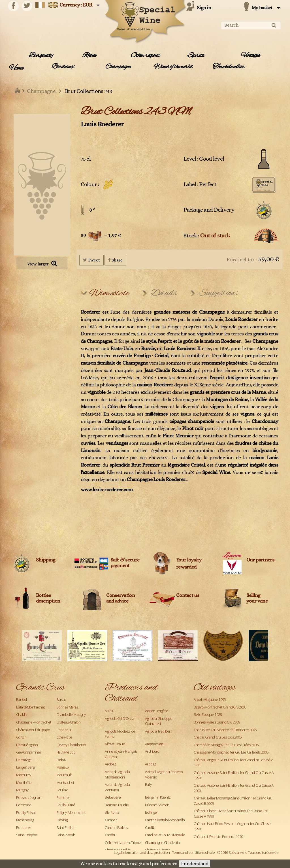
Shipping (45, 560)
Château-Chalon (69, 722)
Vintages (251, 56)
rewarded (186, 567)
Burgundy (41, 56)
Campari (111, 820)
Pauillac (62, 790)
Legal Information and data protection (142, 852)
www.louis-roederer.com (107, 490)
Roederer (24, 827)
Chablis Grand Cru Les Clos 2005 (218, 737)
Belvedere (113, 797)
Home (16, 68)
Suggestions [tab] (218, 293)
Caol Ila (150, 827)
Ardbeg (110, 764)
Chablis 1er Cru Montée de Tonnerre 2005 (225, 730)
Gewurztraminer (29, 752)
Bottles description (48, 598)
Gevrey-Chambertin (71, 745)
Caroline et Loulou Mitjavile (165, 835)
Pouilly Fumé (66, 805)
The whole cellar (229, 67)
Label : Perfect (200, 184)
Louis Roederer (102, 124)
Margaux (63, 767)
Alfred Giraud (115, 744)
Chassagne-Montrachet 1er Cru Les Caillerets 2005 (231, 752)
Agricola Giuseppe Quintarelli (159, 721)
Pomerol (63, 797)
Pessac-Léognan (29, 797)
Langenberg (25, 767)
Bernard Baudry (117, 805)
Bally (148, 784)
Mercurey (24, 775)
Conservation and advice (121, 598)
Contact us (188, 595)
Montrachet (65, 782)
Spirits (196, 56)
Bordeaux (63, 67)
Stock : (207, 235)
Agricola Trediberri (159, 731)
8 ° (92, 210)
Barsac (61, 699)
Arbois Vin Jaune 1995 (210, 699)
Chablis (22, 714)
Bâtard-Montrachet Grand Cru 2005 (220, 707)
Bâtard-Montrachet (30, 707)
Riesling (62, 820)
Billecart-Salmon (157, 805)
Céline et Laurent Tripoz (123, 843)
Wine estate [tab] (109, 293)
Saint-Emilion (66, 827)
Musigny (22, 790)
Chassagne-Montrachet (34, 722)
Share (115, 260)
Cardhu (110, 835)
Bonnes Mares (67, 707)
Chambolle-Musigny (71, 714)
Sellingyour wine (257, 598)
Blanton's (112, 812)
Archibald (152, 751)
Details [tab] (164, 293)
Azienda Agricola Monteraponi (117, 774)
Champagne (118, 67)
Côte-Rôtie (64, 737)
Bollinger (152, 812)
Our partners (260, 560)
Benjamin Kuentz (158, 797)
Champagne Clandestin (162, 843)
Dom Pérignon (27, 745)
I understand (195, 864)
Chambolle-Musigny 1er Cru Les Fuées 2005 (226, 745)
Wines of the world (173, 67)
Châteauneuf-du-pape (33, 730)
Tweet (91, 260)
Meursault (64, 775)
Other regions (145, 56)
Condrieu (63, 730)
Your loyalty (189, 560)
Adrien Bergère (156, 711)
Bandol (22, 699)
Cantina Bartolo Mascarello (165, 820)
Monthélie (24, 782)
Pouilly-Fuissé (26, 812)
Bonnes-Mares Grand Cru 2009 (217, 722)
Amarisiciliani (154, 744)
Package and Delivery (209, 210)
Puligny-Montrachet (71, 812)
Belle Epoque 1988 (208, 714)
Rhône (89, 56)
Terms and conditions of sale (193, 852)
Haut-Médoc (66, 752)
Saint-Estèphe (27, 835)
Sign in (204, 8)
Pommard (24, 805)
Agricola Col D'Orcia (119, 718)
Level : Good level (204, 159)
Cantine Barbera (117, 827)
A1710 (109, 711)
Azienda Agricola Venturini (117, 787)
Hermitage (24, 760)
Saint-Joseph (66, 835)
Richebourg (25, 820)
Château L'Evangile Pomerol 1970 (218, 837)
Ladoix (61, 760)
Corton (21, 737)
